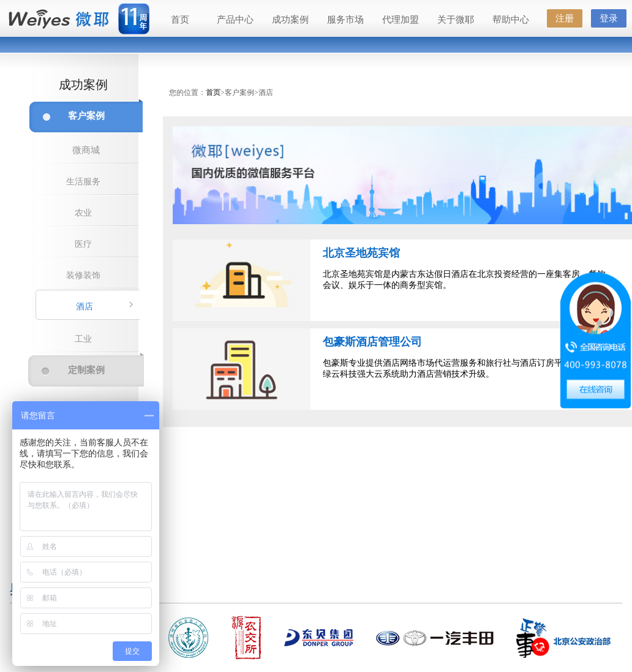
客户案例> (242, 92)
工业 (83, 339)
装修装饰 (83, 275)
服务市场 (345, 20)
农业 (83, 213)
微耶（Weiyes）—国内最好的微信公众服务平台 (58, 20)
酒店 (85, 307)
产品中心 (235, 20)
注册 (565, 18)
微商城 (86, 150)
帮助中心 (511, 20)
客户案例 (86, 116)
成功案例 (290, 20)
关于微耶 (456, 20)
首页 (180, 20)
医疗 (83, 244)
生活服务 (83, 182)
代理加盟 (401, 20)
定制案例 (86, 370)
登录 (609, 18)
